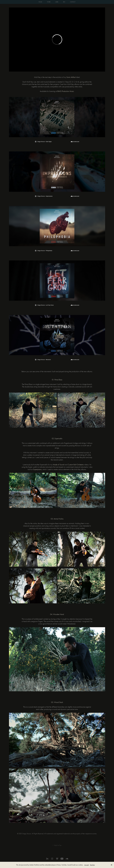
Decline (92, 865)
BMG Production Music (66, 91)
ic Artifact (71, 77)
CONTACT (73, 2)
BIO (64, 2)
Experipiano (37, 469)
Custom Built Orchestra (76, 465)
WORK (49, 2)
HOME (40, 2)
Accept (87, 865)
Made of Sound (58, 465)
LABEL (57, 2)
